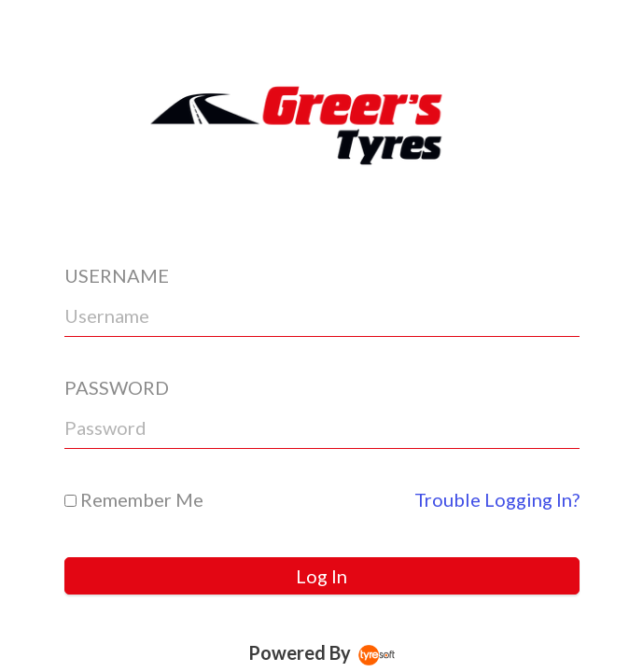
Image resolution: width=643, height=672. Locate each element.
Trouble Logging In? (497, 499)
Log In (321, 576)
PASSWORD (117, 387)
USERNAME (117, 275)
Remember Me (134, 499)
